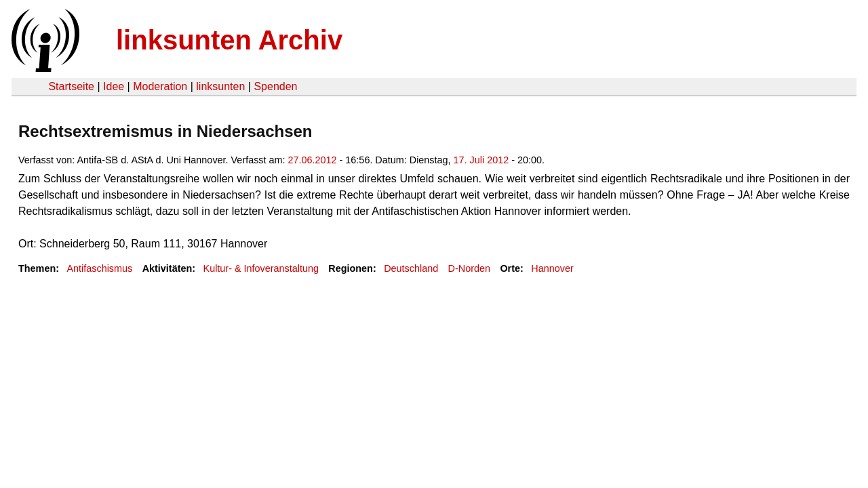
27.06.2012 (313, 160)
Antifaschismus (99, 268)
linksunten (220, 86)
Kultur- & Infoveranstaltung (261, 268)
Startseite (71, 86)
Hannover (552, 268)
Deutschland (411, 268)
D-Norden (469, 268)
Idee (114, 86)
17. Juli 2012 (481, 160)
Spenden (275, 86)
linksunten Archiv (229, 40)
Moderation (160, 86)
